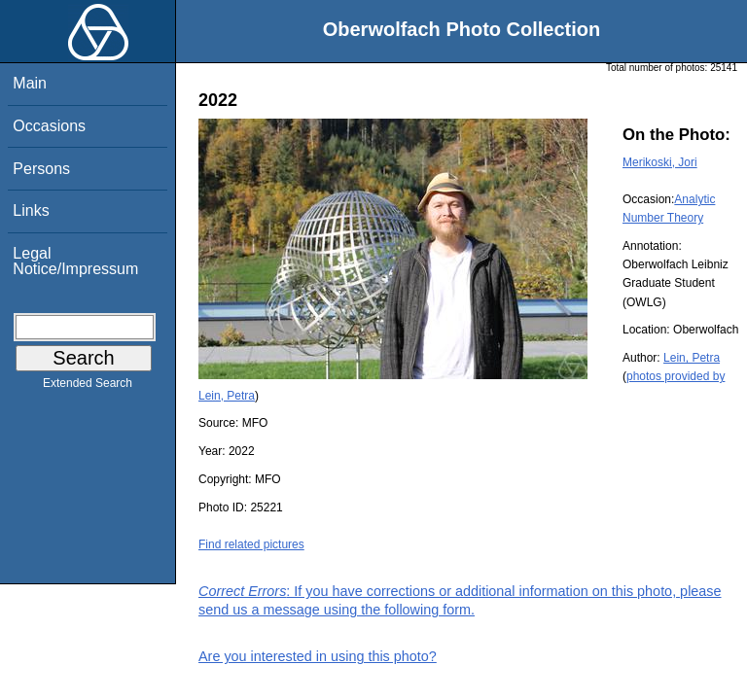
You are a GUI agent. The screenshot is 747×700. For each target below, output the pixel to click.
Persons (41, 169)
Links (31, 210)
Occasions (49, 126)
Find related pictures (251, 544)
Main (30, 83)
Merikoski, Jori (660, 162)
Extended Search (88, 387)
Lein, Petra (692, 358)
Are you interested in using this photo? (318, 656)
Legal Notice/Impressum (75, 261)
